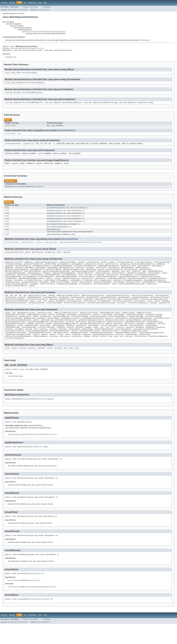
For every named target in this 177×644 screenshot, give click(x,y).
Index (40, 3)
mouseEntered (52, 217)
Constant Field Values (15, 391)
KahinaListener (145, 40)
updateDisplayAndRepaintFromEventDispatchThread (81, 247)
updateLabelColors (55, 239)
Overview (4, 3)
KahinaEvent (64, 231)
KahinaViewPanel (18, 49)
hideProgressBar (12, 247)
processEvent (52, 228)
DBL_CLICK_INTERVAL (55, 128)
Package (12, 3)
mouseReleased (53, 226)
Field (15, 10)
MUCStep (67, 239)
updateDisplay (53, 234)
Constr (20, 10)
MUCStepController (58, 32)
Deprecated (32, 3)
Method (25, 10)
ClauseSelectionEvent (68, 228)
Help (45, 3)
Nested (10, 10)
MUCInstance (31, 190)
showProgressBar (51, 247)
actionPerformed (54, 211)
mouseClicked (52, 214)
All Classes (47, 7)
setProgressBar (27, 247)
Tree (25, 3)
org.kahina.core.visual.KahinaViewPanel (36, 32)
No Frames (34, 7)
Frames (26, 7)
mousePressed (52, 223)
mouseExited (52, 220)
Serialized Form (11, 58)
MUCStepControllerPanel (15, 190)
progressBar (10, 136)
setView (39, 247)
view (19, 136)
